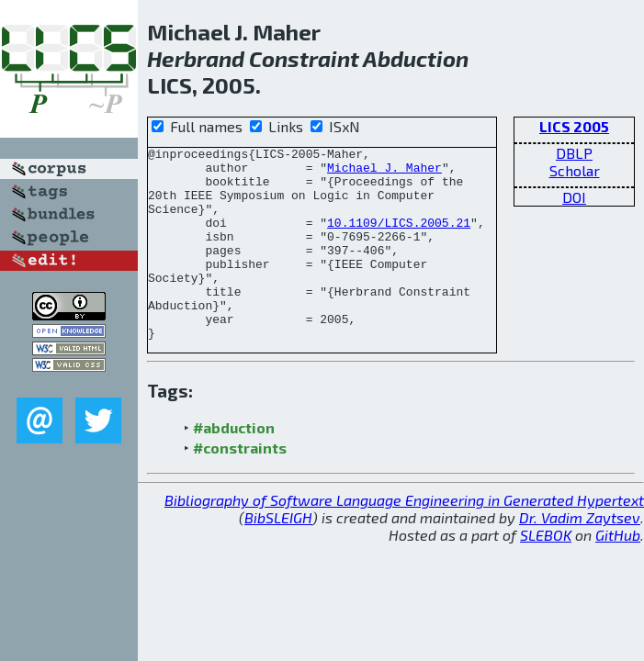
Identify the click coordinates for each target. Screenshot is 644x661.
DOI (574, 197)
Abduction (416, 58)
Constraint (304, 58)
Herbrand (196, 58)
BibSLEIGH (278, 556)
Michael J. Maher (384, 173)
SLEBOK (546, 573)
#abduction (234, 466)
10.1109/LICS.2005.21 (399, 239)
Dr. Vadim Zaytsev (580, 556)
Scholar (575, 170)
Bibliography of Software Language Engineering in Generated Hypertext (404, 538)
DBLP (574, 153)
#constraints (240, 486)
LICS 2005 (574, 126)
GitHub (618, 573)
